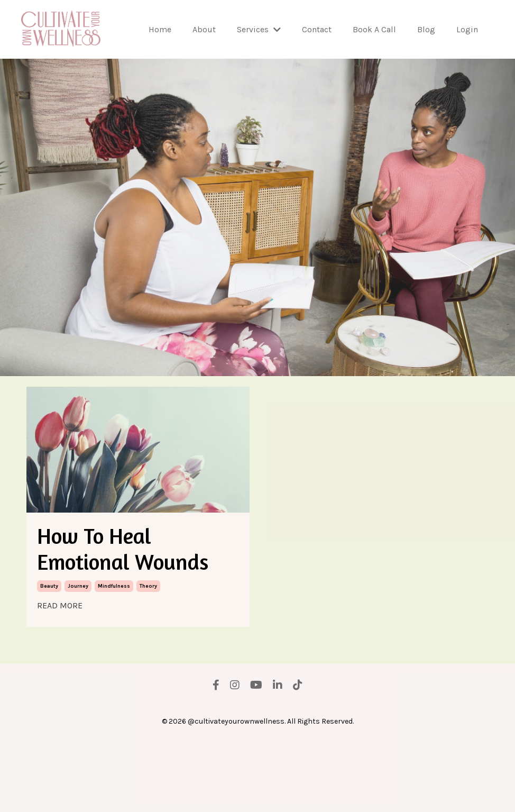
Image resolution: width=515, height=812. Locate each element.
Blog (426, 29)
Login (467, 29)
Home (160, 29)
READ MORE (60, 675)
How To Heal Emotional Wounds (127, 584)
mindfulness (114, 656)
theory (148, 656)
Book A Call (374, 29)
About (204, 29)
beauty (49, 656)
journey (78, 656)
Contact (317, 29)
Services (259, 29)
